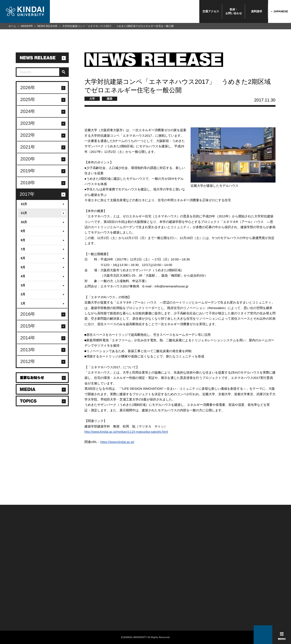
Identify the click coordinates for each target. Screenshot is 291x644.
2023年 (28, 123)
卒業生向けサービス (64, 597)
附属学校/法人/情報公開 (18, 586)
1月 (23, 303)
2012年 (28, 361)
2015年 (28, 326)
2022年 (28, 135)
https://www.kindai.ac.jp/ (117, 442)
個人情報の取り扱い (114, 592)
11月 (24, 213)
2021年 (28, 147)
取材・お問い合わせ (234, 11)
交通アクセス (211, 11)
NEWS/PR (27, 26)
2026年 (28, 88)
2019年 (28, 171)
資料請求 (257, 11)
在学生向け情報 (61, 586)
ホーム (12, 26)
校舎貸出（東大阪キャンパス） (70, 614)
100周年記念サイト (16, 614)
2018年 (28, 183)
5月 (23, 267)
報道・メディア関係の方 (19, 597)
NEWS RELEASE (47, 26)
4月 (23, 276)
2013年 (28, 350)
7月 (23, 249)
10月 (24, 222)
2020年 (28, 159)
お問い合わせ (13, 592)
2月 (23, 294)
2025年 (28, 99)
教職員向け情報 (61, 603)
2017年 (27, 194)
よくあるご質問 (14, 608)
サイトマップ (110, 597)
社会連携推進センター (65, 608)
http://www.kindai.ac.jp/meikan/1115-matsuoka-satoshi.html (126, 432)
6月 (23, 258)
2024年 (28, 111)
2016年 (28, 314)
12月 (24, 204)
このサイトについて (114, 586)
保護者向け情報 (61, 592)
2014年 (28, 338)
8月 (23, 240)
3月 (23, 285)
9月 (23, 231)
